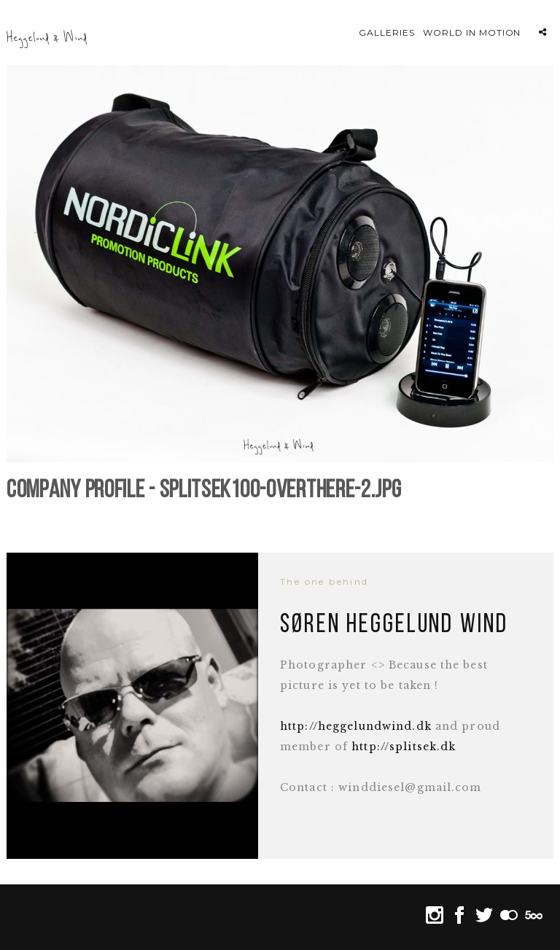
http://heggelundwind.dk (356, 726)
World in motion (472, 32)
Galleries (387, 32)
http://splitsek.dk (404, 747)
